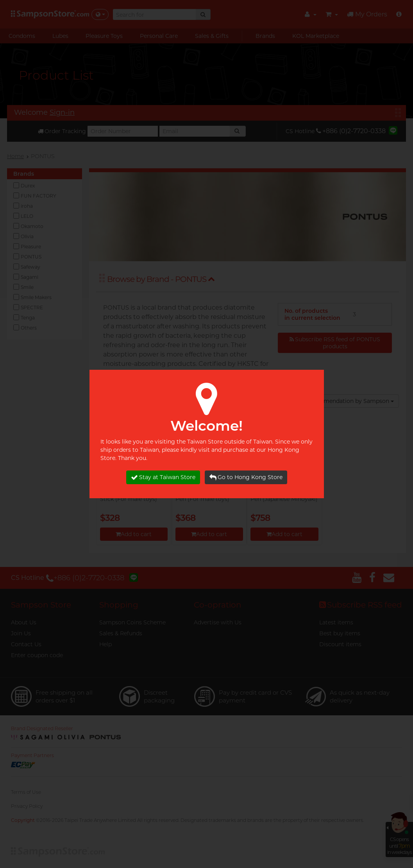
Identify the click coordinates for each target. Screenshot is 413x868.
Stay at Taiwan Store (163, 477)
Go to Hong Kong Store (246, 477)
